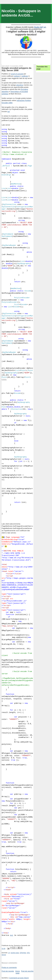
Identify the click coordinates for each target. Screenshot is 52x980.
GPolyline (23, 953)
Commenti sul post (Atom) (19, 978)
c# (9, 953)
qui (9, 111)
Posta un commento (9, 967)
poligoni (17, 76)
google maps (15, 953)
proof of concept (17, 74)
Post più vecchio (27, 971)
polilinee (25, 76)
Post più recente (8, 971)
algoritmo (20, 85)
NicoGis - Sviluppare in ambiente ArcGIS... (21, 13)
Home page (18, 972)
